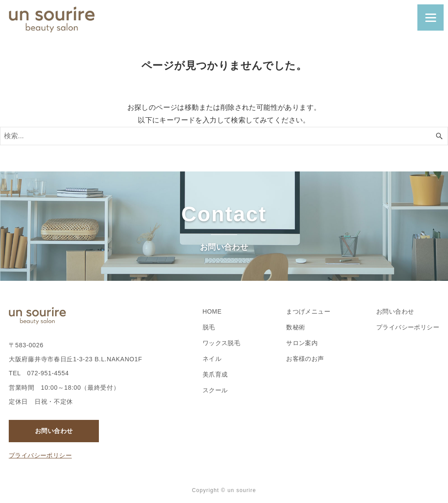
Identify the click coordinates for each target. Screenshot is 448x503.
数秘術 (296, 327)
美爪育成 (215, 374)
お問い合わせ (54, 431)
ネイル (212, 359)
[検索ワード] (224, 136)
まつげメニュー (308, 311)
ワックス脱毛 (221, 343)
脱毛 (209, 327)
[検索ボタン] (439, 136)
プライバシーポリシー (40, 455)
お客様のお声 (305, 359)
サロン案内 (302, 343)
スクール (215, 390)
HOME (212, 311)
